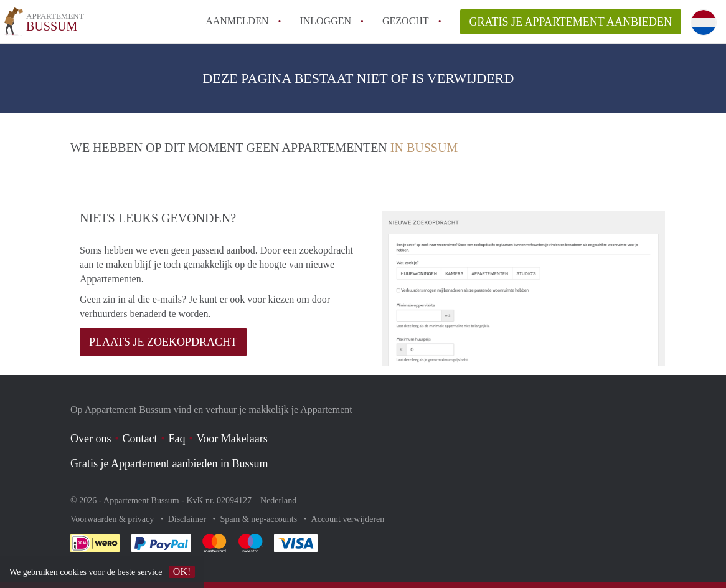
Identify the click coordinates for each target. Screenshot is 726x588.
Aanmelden (237, 21)
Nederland (278, 500)
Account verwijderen (348, 519)
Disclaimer (188, 519)
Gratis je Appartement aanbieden (571, 22)
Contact (140, 439)
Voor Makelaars (232, 439)
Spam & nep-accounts (260, 519)
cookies (73, 572)
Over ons (91, 439)
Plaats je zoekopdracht (163, 342)
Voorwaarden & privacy (113, 519)
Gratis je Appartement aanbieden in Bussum (169, 463)
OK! (182, 571)
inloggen (325, 21)
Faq (177, 439)
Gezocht (406, 21)
